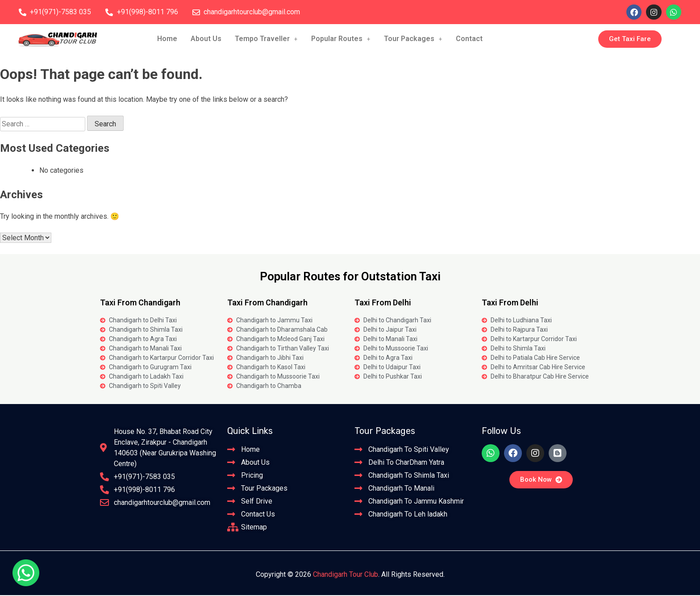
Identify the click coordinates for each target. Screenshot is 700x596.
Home (167, 40)
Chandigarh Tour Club (346, 575)
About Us (206, 40)
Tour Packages (413, 40)
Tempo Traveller (266, 40)
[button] (266, 40)
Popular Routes (341, 40)
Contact (469, 40)
